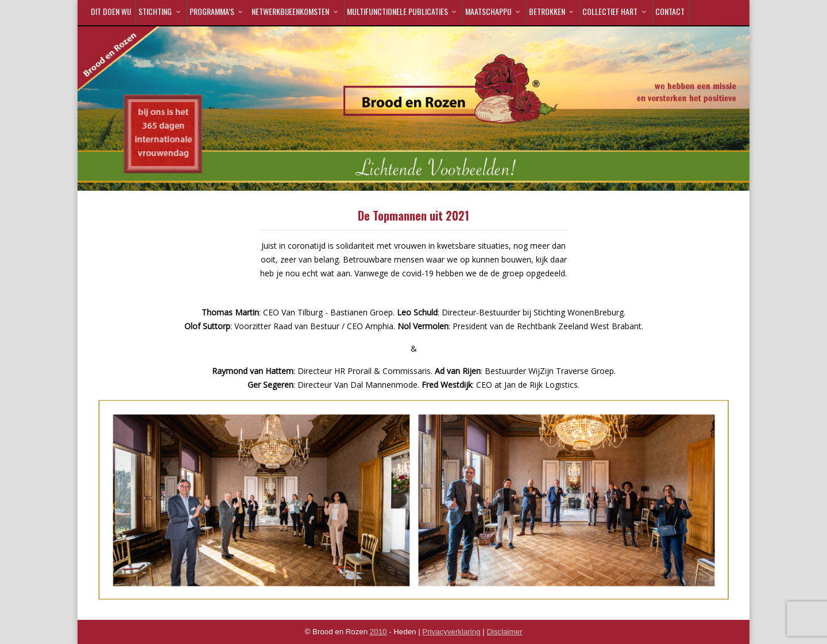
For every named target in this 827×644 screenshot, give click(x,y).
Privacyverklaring (451, 632)
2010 (378, 632)
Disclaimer (504, 632)
